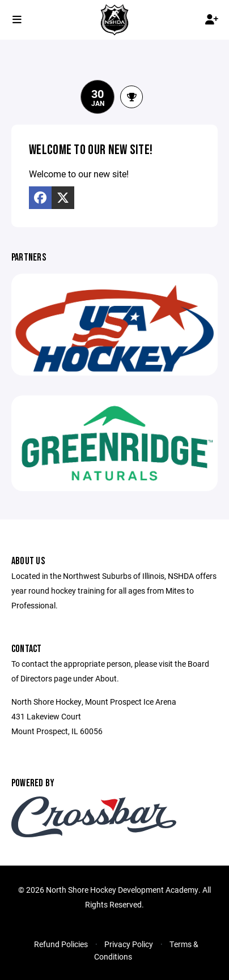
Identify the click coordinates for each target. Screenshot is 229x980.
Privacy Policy (129, 944)
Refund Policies (61, 944)
